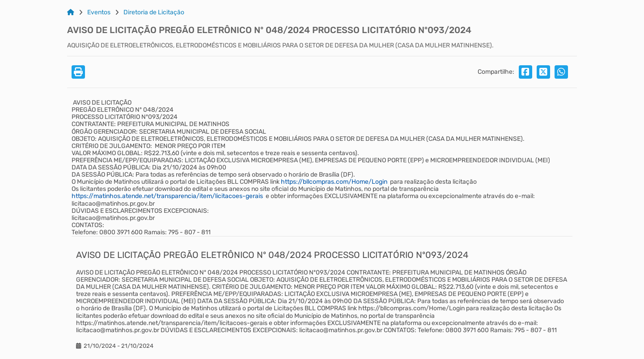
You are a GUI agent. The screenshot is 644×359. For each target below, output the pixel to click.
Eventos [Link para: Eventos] (99, 13)
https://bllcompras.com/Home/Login (334, 182)
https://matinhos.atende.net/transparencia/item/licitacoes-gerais (167, 196)
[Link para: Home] (71, 13)
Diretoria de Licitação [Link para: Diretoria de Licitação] (154, 13)
